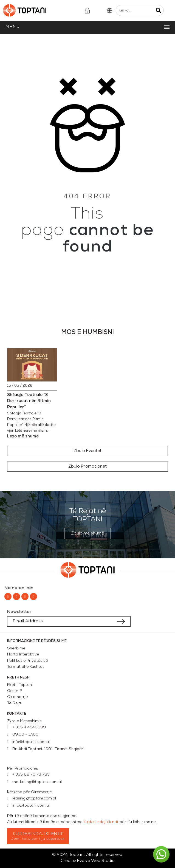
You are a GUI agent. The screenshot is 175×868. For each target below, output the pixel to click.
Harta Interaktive (23, 654)
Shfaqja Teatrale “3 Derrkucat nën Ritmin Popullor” (29, 401)
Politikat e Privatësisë (28, 661)
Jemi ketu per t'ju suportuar (38, 839)
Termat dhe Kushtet (26, 667)
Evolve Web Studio (96, 861)
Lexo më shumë (23, 436)
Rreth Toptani (20, 685)
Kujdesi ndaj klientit (101, 822)
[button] (87, 451)
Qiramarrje (17, 697)
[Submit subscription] (121, 621)
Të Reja (14, 703)
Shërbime (16, 648)
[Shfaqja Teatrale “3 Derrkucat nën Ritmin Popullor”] (32, 365)
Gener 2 (16, 691)
